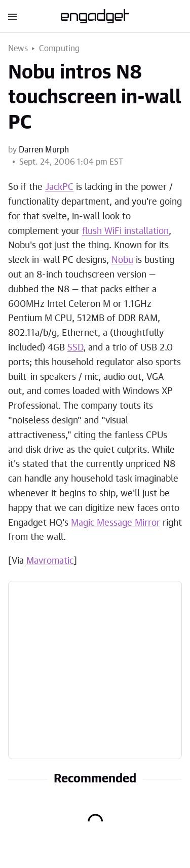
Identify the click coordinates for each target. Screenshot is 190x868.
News (18, 49)
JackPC (59, 187)
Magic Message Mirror (116, 523)
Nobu (122, 260)
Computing (60, 49)
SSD (75, 348)
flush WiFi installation (125, 231)
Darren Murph (44, 150)
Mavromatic (50, 561)
